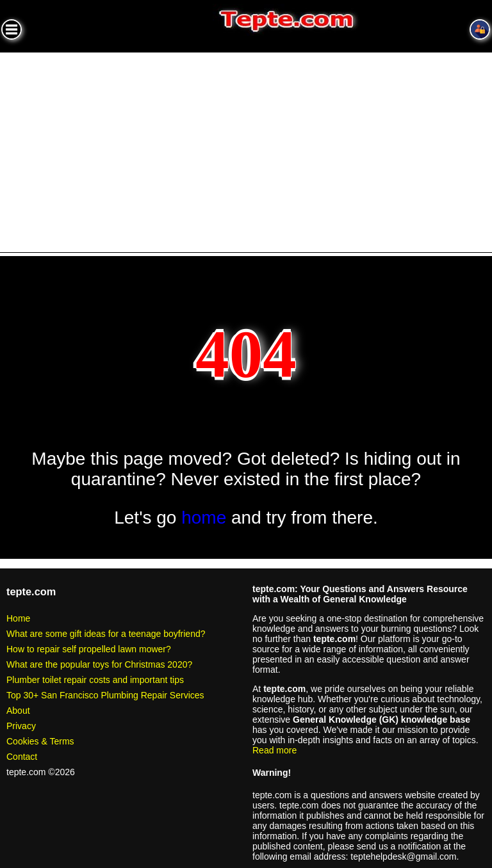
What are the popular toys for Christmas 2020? (99, 664)
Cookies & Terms (40, 741)
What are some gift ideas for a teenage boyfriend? (106, 634)
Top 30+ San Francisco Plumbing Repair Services (105, 695)
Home (18, 618)
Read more (275, 750)
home (204, 518)
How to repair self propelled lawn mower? (89, 649)
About (18, 711)
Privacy (21, 726)
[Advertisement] (246, 149)
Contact (22, 757)
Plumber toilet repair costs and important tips (95, 680)
